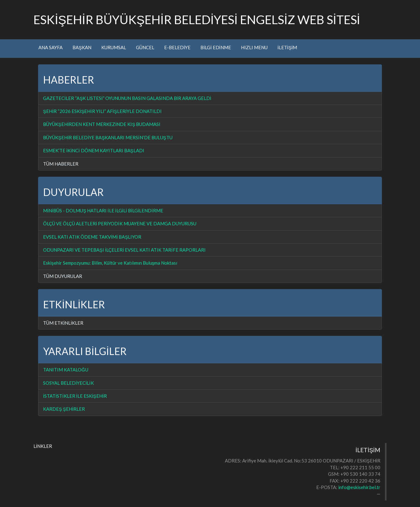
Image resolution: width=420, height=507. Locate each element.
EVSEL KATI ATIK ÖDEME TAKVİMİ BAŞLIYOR (92, 237)
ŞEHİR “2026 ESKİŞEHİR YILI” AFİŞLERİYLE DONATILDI (102, 111)
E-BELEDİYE (177, 47)
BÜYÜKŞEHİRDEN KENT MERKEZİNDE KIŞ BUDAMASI (102, 124)
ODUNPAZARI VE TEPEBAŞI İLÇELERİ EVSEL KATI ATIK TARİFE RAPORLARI (124, 250)
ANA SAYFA (50, 47)
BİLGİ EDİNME (216, 47)
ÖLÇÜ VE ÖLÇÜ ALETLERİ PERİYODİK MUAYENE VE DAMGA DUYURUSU (120, 223)
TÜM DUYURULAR (63, 276)
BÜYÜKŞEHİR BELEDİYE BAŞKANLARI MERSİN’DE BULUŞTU (108, 137)
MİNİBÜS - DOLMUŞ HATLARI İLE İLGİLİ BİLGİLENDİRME (103, 210)
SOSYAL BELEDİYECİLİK (68, 383)
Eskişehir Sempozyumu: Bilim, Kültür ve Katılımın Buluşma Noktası (110, 263)
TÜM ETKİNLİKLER (63, 323)
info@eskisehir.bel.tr (359, 487)
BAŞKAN (82, 47)
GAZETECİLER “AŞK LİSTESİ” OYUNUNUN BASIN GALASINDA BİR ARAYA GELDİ (127, 98)
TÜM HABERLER (61, 164)
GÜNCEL (145, 47)
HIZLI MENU (254, 47)
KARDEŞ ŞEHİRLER (64, 409)
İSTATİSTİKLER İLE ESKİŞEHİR (75, 396)
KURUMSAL (114, 47)
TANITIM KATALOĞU (66, 370)
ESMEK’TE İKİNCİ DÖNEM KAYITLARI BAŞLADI (94, 150)
